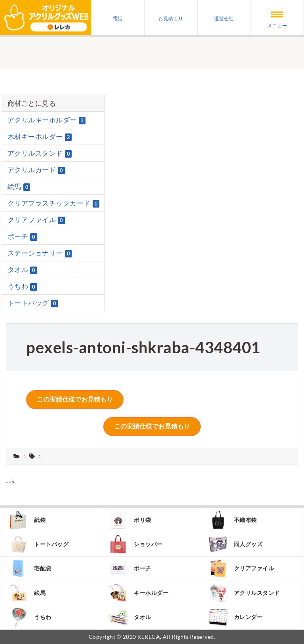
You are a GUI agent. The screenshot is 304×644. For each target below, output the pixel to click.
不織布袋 (233, 520)
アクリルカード (36, 170)
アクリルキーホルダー (47, 120)
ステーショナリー (40, 253)
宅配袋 (30, 568)
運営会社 (224, 18)
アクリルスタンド (40, 153)
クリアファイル (36, 220)
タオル (22, 270)
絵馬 (19, 187)
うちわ (22, 286)
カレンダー (236, 617)
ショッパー (135, 544)
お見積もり (171, 18)
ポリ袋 (130, 520)
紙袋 (27, 520)
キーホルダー (138, 593)
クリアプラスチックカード (54, 203)
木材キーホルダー (40, 137)
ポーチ (22, 236)
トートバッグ (33, 303)
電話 (118, 18)
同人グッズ (236, 544)
